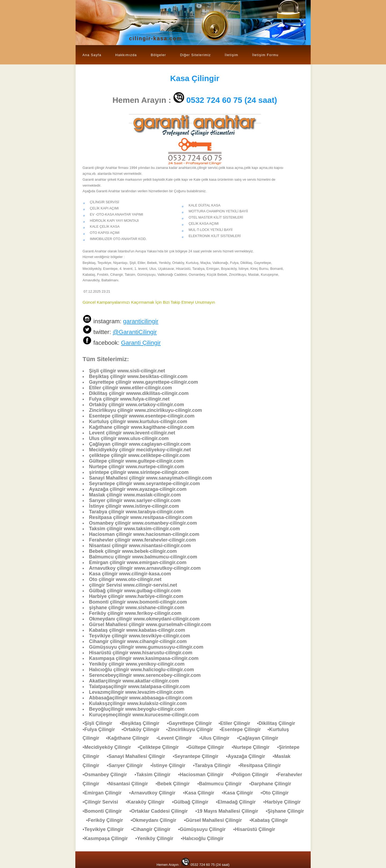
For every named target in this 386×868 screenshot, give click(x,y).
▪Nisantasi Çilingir (130, 784)
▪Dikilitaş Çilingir (279, 723)
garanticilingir (141, 321)
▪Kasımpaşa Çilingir (108, 838)
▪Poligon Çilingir (252, 775)
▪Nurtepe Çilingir (253, 747)
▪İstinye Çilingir (170, 765)
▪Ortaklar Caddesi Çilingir (161, 811)
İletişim (232, 55)
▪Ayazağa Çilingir (248, 756)
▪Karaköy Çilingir (148, 802)
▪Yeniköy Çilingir (157, 838)
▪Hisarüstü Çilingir (257, 829)
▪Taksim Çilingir (155, 775)
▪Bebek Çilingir (175, 784)
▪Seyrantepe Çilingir (198, 756)
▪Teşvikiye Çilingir (106, 829)
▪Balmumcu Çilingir (222, 784)
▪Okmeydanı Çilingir (156, 820)
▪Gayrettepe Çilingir (193, 723)
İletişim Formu (265, 55)
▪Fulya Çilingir (102, 729)
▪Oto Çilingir (277, 793)
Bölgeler (158, 55)
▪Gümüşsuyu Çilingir (204, 829)
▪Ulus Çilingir (217, 738)
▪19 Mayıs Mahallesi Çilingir (229, 811)
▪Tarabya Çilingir (215, 765)
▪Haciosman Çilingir (203, 775)
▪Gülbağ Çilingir (193, 802)
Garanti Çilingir (141, 343)
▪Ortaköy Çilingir (144, 729)
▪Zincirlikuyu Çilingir (193, 729)
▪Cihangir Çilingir (153, 829)
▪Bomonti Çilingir (105, 811)
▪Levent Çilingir (177, 738)
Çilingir (195, 78)
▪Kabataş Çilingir (271, 820)
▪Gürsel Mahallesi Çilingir (216, 820)
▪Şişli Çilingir (100, 723)
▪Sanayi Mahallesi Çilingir (138, 756)
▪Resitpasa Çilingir (262, 765)
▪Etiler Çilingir (238, 723)
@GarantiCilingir (135, 332)
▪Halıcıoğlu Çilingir (205, 838)
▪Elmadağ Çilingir (238, 802)
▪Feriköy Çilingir (107, 820)
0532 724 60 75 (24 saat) (232, 100)
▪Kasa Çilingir (201, 793)
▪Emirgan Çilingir (105, 793)
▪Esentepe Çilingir (243, 729)
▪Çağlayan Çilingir (260, 738)
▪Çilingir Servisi (103, 802)
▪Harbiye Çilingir (285, 802)
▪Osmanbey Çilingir (107, 775)
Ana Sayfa (92, 55)
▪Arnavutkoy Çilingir (155, 793)
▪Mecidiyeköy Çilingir (110, 747)
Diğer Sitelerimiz (196, 55)
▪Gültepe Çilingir (208, 747)
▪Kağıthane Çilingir (130, 738)
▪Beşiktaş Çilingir (142, 723)
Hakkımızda (126, 55)
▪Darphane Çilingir (273, 784)
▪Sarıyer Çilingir (127, 765)
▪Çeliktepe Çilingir (161, 747)
